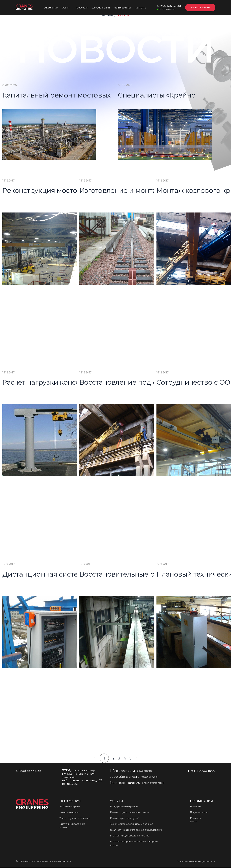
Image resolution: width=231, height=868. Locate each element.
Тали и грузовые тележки (75, 818)
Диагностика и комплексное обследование (136, 830)
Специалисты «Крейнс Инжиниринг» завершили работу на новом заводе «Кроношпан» (164, 96)
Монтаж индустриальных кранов (130, 836)
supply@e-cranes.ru (125, 777)
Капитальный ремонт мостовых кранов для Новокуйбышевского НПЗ (48, 96)
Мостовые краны (70, 807)
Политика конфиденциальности (196, 862)
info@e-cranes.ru (122, 771)
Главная (108, 15)
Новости (195, 807)
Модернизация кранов (124, 807)
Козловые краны (70, 812)
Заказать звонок (200, 7)
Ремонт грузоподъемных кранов (130, 812)
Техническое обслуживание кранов (132, 824)
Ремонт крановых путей (124, 818)
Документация (199, 812)
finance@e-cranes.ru (125, 783)
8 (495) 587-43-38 (169, 7)
